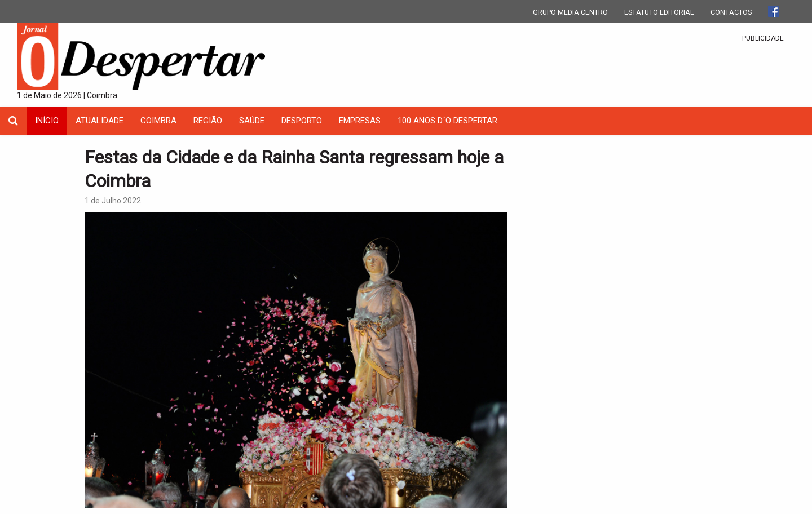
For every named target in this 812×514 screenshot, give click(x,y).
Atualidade (100, 121)
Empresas (360, 121)
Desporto (302, 121)
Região (208, 121)
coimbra (158, 121)
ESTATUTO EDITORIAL (659, 12)
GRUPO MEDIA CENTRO (570, 12)
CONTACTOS (731, 12)
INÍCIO (47, 121)
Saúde (252, 121)
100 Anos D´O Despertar (447, 121)
